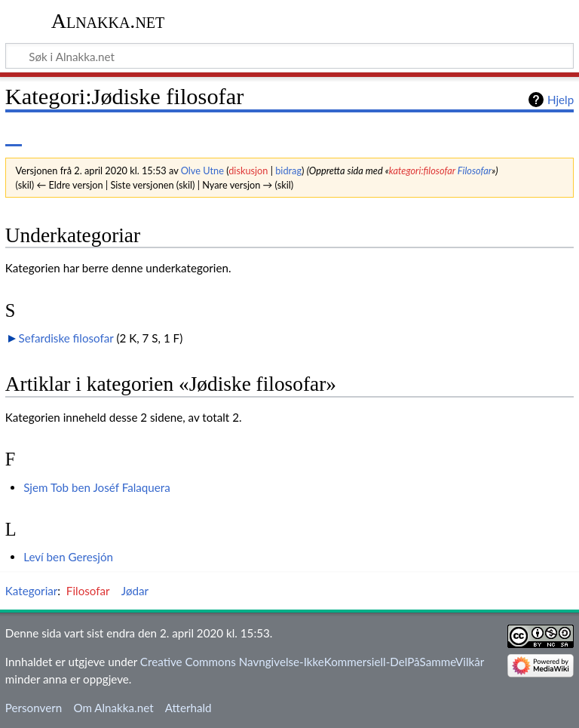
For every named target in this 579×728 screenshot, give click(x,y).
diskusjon (248, 170)
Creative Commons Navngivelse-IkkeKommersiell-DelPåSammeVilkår (312, 662)
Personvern (34, 708)
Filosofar (475, 170)
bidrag (288, 170)
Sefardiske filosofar (66, 338)
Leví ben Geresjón (68, 557)
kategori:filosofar (422, 170)
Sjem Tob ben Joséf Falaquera (97, 487)
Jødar (135, 591)
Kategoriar (32, 591)
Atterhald (188, 708)
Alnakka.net (108, 21)
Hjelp (561, 100)
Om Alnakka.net (113, 708)
